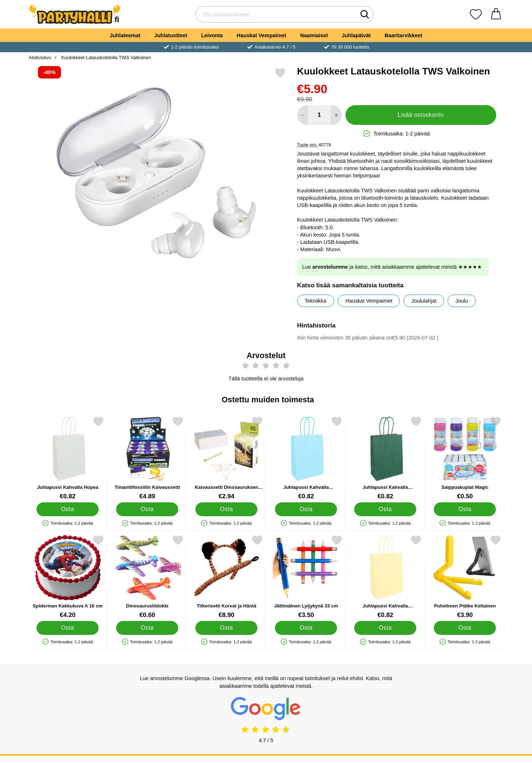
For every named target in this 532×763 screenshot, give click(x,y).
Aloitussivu (40, 57)
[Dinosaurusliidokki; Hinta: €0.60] (147, 577)
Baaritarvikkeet (403, 35)
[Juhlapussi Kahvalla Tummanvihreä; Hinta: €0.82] (385, 458)
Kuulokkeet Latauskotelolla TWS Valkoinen (105, 57)
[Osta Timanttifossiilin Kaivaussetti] (147, 509)
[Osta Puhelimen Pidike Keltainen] (464, 628)
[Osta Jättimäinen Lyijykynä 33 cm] (306, 628)
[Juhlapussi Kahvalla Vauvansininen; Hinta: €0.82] (306, 458)
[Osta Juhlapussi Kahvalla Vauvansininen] (306, 509)
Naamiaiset (314, 35)
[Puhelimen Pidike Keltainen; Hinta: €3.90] (465, 577)
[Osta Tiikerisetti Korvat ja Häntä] (226, 628)
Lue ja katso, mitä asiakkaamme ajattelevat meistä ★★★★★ (392, 267)
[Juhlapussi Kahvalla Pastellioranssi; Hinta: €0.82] (385, 577)
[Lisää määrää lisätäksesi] (336, 115)
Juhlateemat (125, 35)
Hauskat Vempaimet (261, 35)
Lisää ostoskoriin (421, 115)
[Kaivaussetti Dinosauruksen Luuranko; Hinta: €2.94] (227, 458)
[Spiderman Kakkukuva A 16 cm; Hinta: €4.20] (68, 577)
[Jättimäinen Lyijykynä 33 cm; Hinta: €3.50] (306, 577)
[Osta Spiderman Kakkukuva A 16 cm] (68, 628)
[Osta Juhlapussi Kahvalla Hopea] (68, 509)
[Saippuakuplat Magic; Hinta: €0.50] (465, 458)
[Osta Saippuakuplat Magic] (464, 509)
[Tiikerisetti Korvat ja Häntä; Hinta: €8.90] (227, 577)
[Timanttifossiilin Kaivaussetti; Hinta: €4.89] (147, 458)
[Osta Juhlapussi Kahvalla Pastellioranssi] (385, 628)
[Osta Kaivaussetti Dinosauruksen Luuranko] (226, 509)
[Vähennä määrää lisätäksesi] (303, 115)
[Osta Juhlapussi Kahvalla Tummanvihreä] (385, 509)
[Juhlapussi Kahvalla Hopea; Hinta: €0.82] (68, 458)
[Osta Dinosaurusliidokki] (147, 628)
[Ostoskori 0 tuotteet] (496, 14)
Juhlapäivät (356, 35)
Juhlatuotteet (171, 35)
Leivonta (212, 35)
